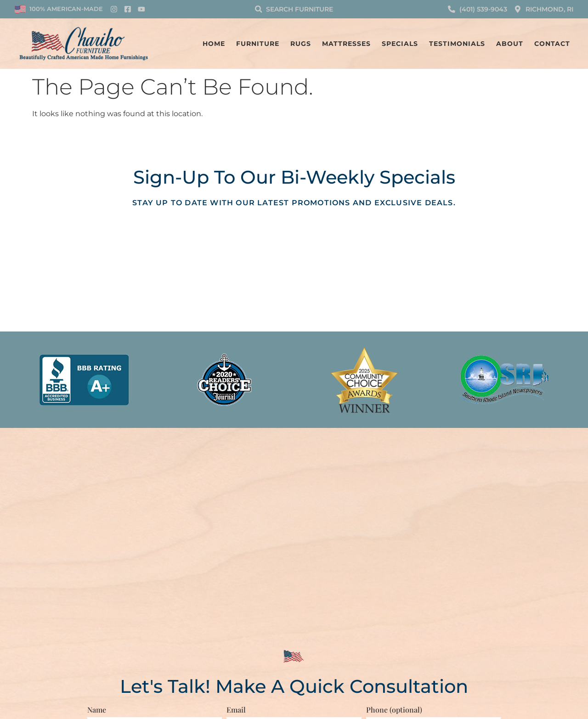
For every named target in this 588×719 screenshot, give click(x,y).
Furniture (258, 44)
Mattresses (346, 44)
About (510, 44)
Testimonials (457, 44)
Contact (552, 44)
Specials (400, 44)
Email (236, 709)
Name (97, 709)
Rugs (301, 44)
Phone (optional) (394, 709)
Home (214, 44)
